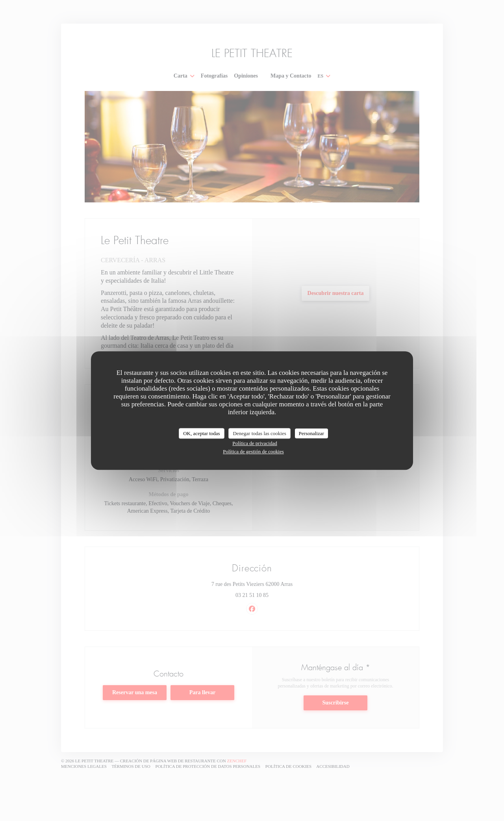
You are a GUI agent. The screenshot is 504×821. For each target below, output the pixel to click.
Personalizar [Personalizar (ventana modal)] (311, 433)
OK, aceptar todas (202, 433)
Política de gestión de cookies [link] (253, 451)
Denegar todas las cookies (259, 433)
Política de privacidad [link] (255, 443)
